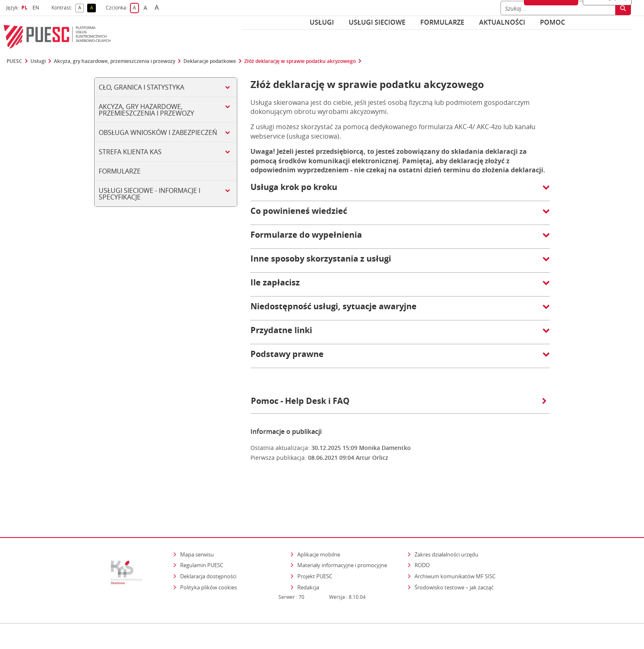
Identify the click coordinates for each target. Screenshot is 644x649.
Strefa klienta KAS (130, 152)
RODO (422, 530)
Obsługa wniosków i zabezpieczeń (158, 132)
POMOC (552, 22)
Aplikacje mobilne (319, 519)
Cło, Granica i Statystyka (141, 87)
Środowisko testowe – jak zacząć (455, 551)
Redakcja (308, 552)
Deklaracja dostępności (208, 540)
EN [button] (37, 8)
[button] (400, 191)
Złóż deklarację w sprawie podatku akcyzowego (300, 61)
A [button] (81, 8)
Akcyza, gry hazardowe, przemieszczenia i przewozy (115, 61)
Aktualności (502, 22)
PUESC (14, 61)
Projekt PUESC (315, 540)
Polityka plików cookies (208, 552)
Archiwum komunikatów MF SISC (455, 540)
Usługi (322, 22)
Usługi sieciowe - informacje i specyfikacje (149, 194)
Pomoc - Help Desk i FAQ (399, 401)
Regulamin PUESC (202, 530)
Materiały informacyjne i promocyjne (342, 530)
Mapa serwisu (197, 519)
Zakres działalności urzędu (447, 518)
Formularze (442, 22)
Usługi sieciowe (377, 22)
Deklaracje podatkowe (210, 61)
